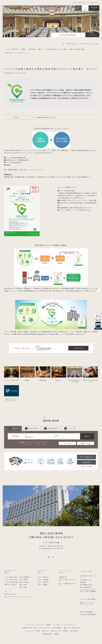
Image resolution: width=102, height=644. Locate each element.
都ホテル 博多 (23, 587)
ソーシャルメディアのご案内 (32, 631)
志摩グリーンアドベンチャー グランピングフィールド (87, 603)
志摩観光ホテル (63, 577)
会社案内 (65, 631)
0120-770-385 (45, 348)
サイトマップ (30, 625)
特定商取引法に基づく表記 (30, 628)
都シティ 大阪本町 (43, 585)
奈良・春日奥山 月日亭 (86, 587)
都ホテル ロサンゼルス (10, 594)
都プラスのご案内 (86, 467)
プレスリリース (40, 625)
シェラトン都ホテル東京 (11, 577)
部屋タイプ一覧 (86, 443)
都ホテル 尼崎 (23, 585)
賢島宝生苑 (83, 582)
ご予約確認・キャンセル (25, 442)
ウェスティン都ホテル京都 (11, 582)
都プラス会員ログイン (78, 8)
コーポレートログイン (42, 442)
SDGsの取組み (74, 631)
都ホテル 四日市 (24, 580)
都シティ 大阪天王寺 (43, 582)
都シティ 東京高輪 (43, 577)
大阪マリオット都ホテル (11, 585)
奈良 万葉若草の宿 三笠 (86, 585)
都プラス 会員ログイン (86, 457)
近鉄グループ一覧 (56, 631)
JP (72, 8)
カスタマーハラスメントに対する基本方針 (50, 628)
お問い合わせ (45, 631)
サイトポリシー (57, 625)
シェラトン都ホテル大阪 (11, 580)
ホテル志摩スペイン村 (86, 580)
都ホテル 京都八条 (24, 582)
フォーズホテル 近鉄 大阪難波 (88, 599)
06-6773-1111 (47, 548)
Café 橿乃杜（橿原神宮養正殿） (88, 615)
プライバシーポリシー (70, 625)
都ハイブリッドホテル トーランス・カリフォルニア (18, 597)
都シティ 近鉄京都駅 (43, 580)
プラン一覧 (67, 443)
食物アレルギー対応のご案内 (72, 628)
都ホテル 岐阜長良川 (25, 577)
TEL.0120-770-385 (69, 35)
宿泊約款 (49, 625)
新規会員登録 (86, 462)
